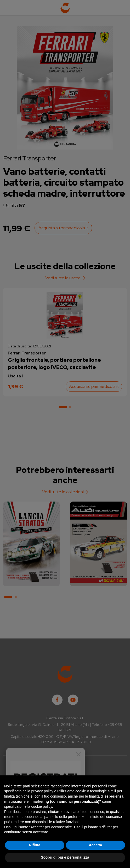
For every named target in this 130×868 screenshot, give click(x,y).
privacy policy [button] (42, 791)
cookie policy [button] (42, 806)
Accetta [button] (95, 845)
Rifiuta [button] (35, 845)
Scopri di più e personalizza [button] (65, 857)
